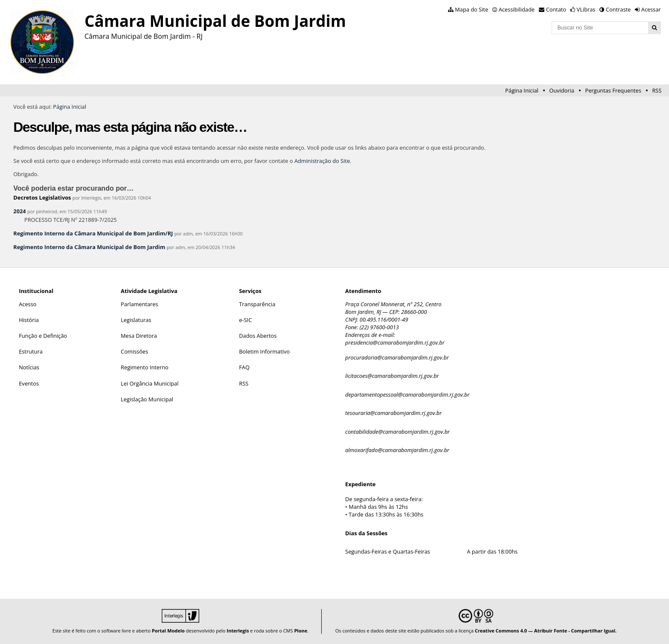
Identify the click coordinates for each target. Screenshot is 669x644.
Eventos (29, 383)
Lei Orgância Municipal (150, 383)
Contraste (618, 9)
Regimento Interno (145, 367)
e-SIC (245, 320)
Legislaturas (136, 320)
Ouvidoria (562, 90)
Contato (556, 9)
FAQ (244, 367)
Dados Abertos (258, 336)
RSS (657, 90)
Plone (301, 631)
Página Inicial (522, 90)
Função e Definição (43, 336)
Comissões (134, 351)
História (29, 320)
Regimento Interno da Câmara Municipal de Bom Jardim (89, 247)
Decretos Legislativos (42, 197)
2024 (19, 211)
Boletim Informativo (264, 351)
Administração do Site (322, 161)
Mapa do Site (471, 9)
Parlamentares (139, 304)
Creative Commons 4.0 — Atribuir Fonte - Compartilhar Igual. (546, 631)
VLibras (586, 9)
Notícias (29, 367)
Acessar (651, 9)
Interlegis (238, 631)
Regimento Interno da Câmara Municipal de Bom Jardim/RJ (93, 233)
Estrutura (31, 351)
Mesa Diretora (139, 336)
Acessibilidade (517, 9)
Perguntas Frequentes (613, 90)
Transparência (257, 304)
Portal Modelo (168, 631)
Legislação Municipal (147, 399)
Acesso (28, 304)
